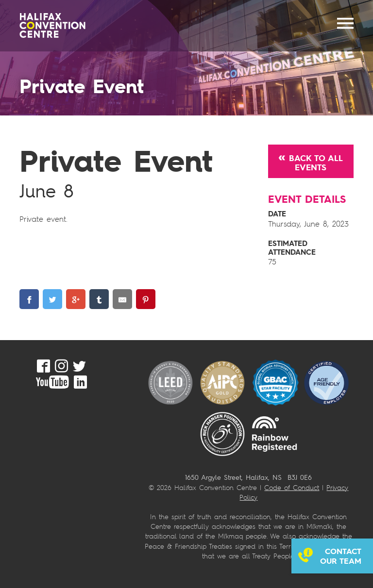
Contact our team (341, 556)
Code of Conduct (292, 487)
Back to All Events (316, 163)
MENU (345, 23)
